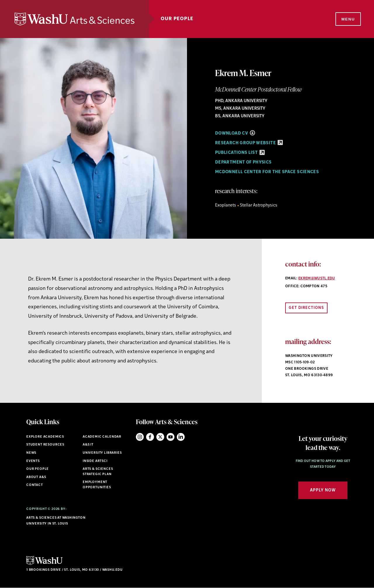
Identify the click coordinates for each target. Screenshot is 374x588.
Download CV (235, 134)
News (31, 453)
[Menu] (348, 19)
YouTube (170, 437)
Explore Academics (45, 437)
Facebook (150, 437)
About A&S (36, 477)
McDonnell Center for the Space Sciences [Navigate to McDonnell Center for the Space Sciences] (267, 172)
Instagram (140, 437)
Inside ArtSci (95, 461)
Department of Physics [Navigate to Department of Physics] (243, 163)
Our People (177, 19)
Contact (35, 485)
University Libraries (102, 453)
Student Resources (45, 445)
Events (33, 461)
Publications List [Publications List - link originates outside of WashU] (240, 153)
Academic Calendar (102, 437)
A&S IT (88, 445)
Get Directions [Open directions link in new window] (306, 308)
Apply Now (323, 490)
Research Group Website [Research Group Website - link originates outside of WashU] (249, 143)
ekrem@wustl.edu (317, 278)
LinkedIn (181, 437)
